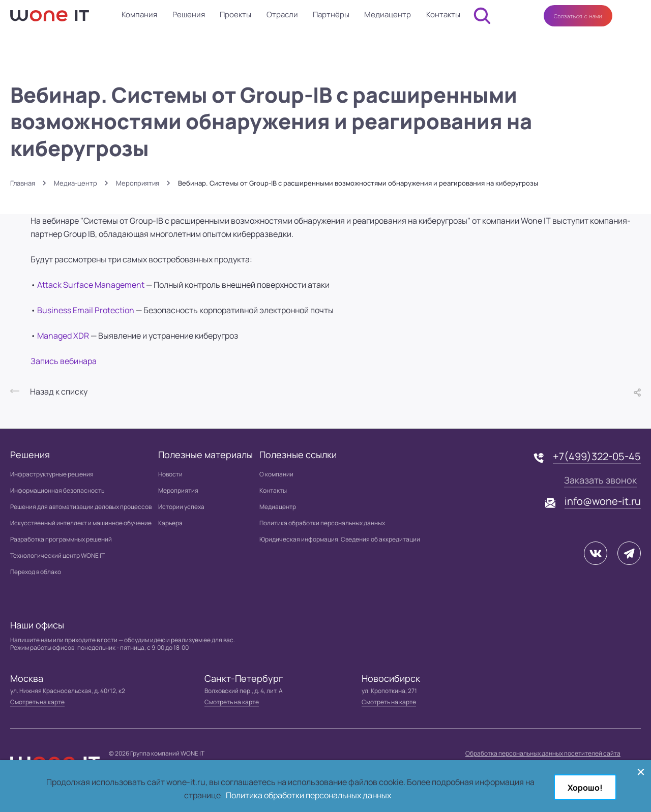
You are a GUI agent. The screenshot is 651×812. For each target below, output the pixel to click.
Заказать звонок (600, 480)
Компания (139, 14)
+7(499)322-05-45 (597, 456)
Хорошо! (585, 788)
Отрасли (282, 14)
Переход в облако (36, 572)
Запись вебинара (64, 361)
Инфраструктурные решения (52, 474)
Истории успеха (181, 507)
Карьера (170, 523)
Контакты (443, 14)
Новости (170, 474)
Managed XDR (64, 336)
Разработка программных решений (61, 539)
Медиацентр (388, 14)
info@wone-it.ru (603, 501)
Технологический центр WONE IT (57, 555)
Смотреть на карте (37, 702)
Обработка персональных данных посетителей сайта (543, 753)
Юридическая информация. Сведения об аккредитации (340, 539)
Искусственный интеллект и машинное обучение (81, 523)
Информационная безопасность (57, 490)
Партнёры (331, 14)
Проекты (235, 14)
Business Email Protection (86, 310)
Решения (189, 14)
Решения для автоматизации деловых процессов (81, 507)
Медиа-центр (76, 183)
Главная (23, 183)
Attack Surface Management (92, 285)
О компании (276, 474)
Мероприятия (138, 183)
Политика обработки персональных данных (322, 523)
